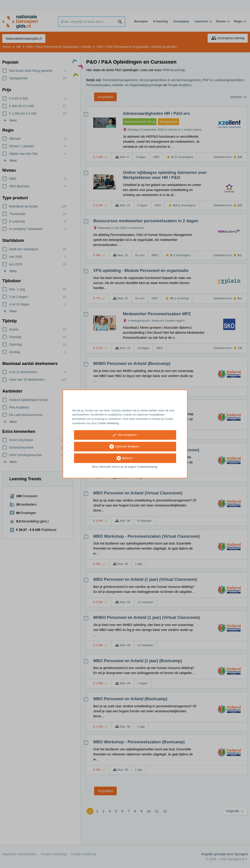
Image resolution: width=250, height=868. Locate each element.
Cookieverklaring (147, 467)
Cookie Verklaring (108, 423)
